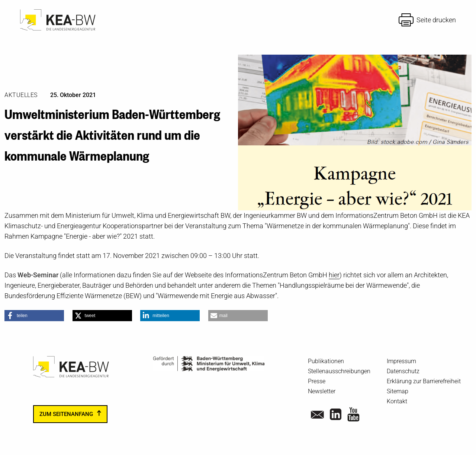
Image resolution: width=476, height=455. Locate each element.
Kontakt (397, 401)
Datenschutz (403, 371)
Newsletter (322, 391)
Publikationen (326, 361)
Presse (317, 381)
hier (334, 275)
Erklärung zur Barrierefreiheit (424, 381)
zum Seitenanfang (66, 414)
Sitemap (398, 391)
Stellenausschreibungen (339, 371)
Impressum (401, 361)
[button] (34, 316)
